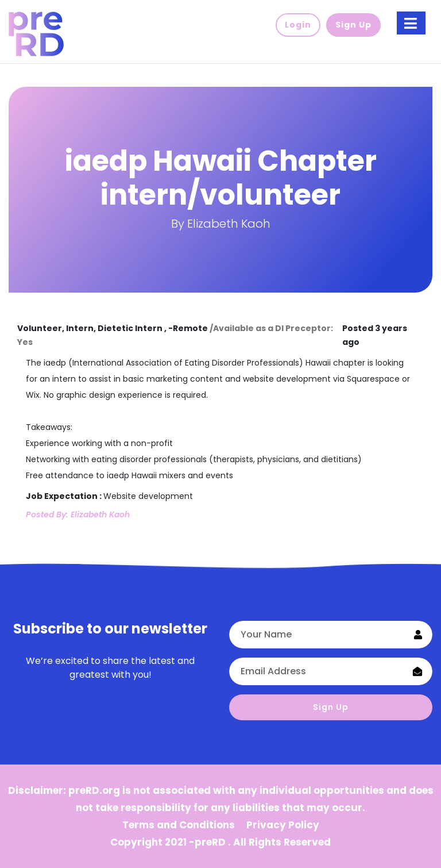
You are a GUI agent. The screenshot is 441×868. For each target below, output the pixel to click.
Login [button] (298, 25)
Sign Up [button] (353, 25)
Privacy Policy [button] (283, 825)
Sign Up (331, 707)
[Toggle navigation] (411, 23)
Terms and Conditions (179, 825)
